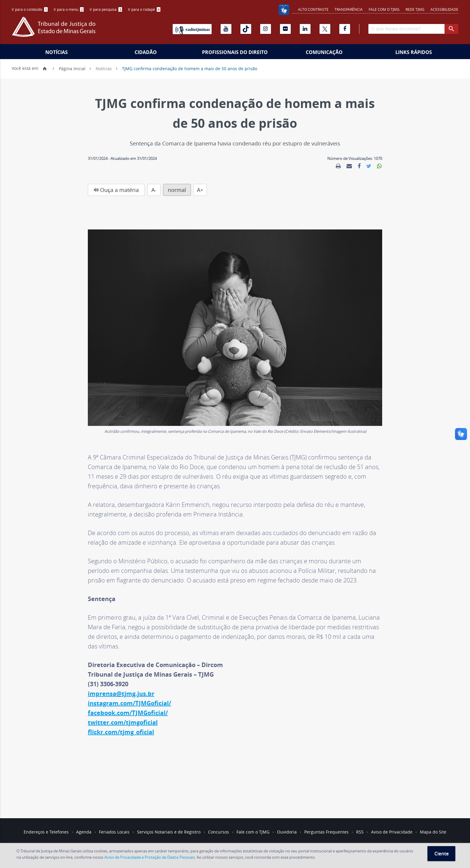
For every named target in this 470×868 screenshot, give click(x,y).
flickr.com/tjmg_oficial (121, 732)
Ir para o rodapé (144, 9)
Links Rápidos (414, 52)
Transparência (349, 9)
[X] (325, 29)
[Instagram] (266, 29)
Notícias (57, 52)
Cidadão (146, 52)
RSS (360, 832)
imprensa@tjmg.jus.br (121, 694)
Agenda (84, 832)
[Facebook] (345, 29)
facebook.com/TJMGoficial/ (128, 713)
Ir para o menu (69, 9)
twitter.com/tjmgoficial (123, 722)
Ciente (442, 854)
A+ (200, 190)
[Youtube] (226, 29)
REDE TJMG (415, 9)
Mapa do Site (433, 832)
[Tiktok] (246, 29)
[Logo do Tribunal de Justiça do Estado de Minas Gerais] (55, 30)
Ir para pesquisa (106, 9)
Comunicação (324, 52)
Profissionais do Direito (235, 52)
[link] (338, 166)
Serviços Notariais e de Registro (169, 832)
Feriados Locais (114, 832)
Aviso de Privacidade (392, 832)
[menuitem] (30, 9)
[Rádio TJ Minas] (192, 29)
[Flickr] (285, 29)
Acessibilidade (444, 9)
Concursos (219, 832)
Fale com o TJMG (384, 9)
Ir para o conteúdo (30, 9)
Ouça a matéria (119, 190)
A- (154, 190)
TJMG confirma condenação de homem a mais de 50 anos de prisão (190, 68)
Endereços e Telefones (46, 832)
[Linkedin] (305, 29)
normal (177, 190)
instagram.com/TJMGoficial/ (129, 703)
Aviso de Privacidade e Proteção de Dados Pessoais (150, 857)
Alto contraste (313, 9)
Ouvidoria (287, 832)
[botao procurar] (451, 29)
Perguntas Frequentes (326, 832)
